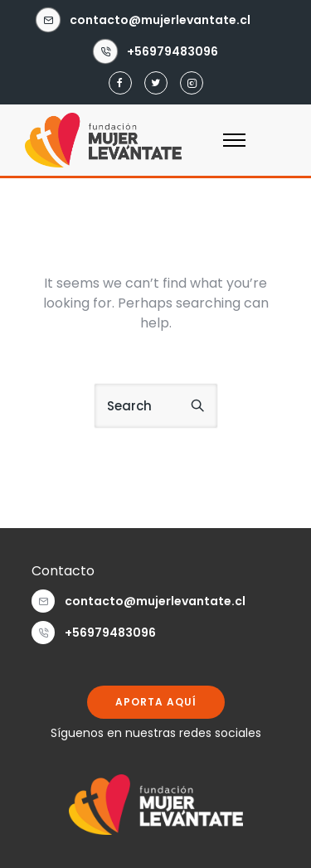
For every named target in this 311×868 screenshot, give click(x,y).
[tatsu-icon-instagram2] (192, 84)
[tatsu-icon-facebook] (120, 84)
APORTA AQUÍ (156, 702)
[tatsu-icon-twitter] (156, 84)
